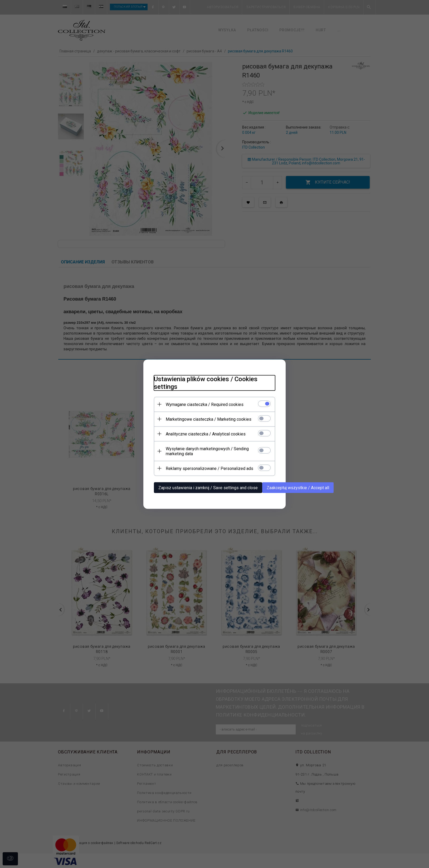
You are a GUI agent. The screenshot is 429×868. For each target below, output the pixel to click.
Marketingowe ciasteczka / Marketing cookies (209, 419)
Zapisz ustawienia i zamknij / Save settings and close (208, 487)
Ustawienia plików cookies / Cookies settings (206, 383)
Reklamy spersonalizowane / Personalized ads (209, 468)
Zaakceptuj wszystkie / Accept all (298, 487)
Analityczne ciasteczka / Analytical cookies (206, 434)
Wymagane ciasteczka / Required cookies (205, 404)
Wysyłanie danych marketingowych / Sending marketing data (207, 451)
